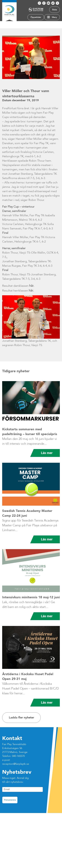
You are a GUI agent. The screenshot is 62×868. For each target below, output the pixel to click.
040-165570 (18, 756)
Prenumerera (10, 800)
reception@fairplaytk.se (16, 764)
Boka (55, 10)
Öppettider (36, 17)
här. (32, 286)
